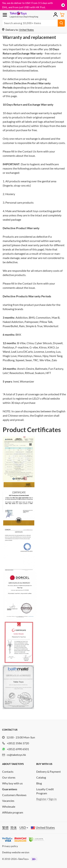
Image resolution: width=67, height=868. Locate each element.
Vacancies (8, 801)
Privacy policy (10, 846)
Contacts (8, 772)
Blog (39, 783)
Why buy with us (12, 783)
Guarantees (10, 789)
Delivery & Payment (49, 772)
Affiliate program (13, 812)
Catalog (41, 777)
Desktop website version (16, 852)
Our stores (9, 777)
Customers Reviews (14, 795)
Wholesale (9, 806)
